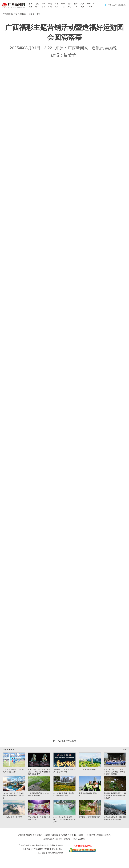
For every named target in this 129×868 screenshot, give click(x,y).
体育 (76, 7)
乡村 (69, 7)
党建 (30, 7)
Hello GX (91, 4)
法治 (50, 7)
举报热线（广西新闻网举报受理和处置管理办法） (43, 849)
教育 (76, 4)
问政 (37, 4)
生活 (63, 7)
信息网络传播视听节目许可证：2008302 (34, 835)
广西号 (90, 7)
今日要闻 (31, 14)
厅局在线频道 (19, 14)
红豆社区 (122, 5)
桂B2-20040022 (79, 839)
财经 (63, 4)
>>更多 (123, 749)
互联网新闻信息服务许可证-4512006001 (67, 835)
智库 (69, 4)
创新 (43, 7)
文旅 (82, 4)
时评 (37, 7)
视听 (43, 4)
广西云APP (113, 5)
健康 (56, 7)
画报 (82, 7)
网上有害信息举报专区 (83, 846)
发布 (56, 4)
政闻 (30, 4)
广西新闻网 (14, 5)
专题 (50, 4)
